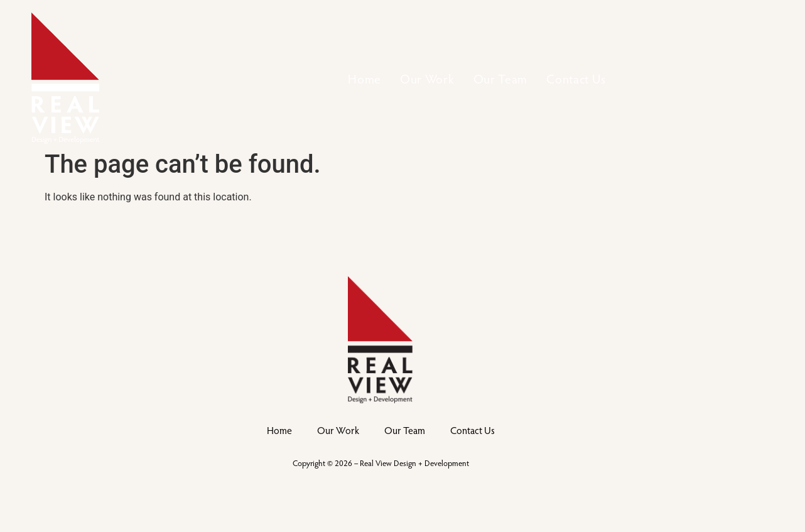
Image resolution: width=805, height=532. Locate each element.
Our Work (427, 79)
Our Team (501, 79)
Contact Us (576, 79)
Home (365, 79)
